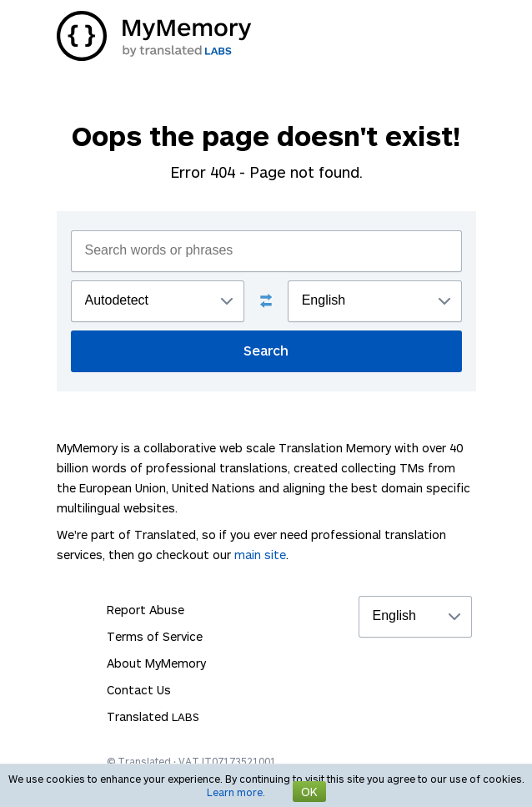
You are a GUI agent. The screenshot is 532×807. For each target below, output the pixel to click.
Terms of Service (155, 636)
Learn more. (236, 792)
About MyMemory (156, 663)
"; (158, 301)
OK (309, 792)
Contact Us (139, 690)
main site (260, 555)
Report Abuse (146, 610)
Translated (153, 716)
